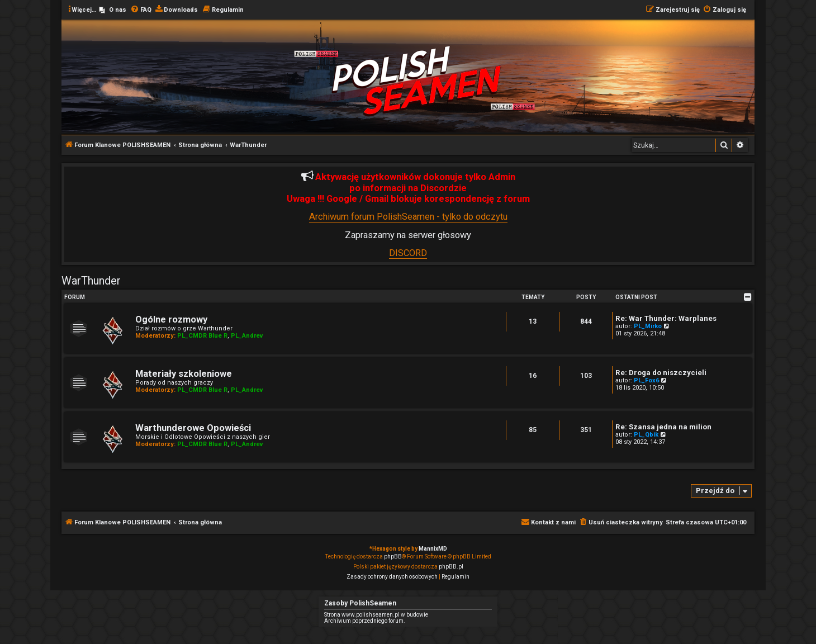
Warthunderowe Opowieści (193, 428)
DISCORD (408, 253)
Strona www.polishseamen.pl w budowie (376, 615)
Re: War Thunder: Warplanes (666, 318)
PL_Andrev (247, 336)
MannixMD (433, 549)
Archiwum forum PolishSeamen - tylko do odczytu (408, 217)
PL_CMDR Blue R (202, 336)
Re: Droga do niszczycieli (661, 373)
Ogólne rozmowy (171, 319)
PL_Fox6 (646, 380)
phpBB (393, 557)
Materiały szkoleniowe (184, 374)
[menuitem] (113, 10)
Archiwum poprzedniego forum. (365, 621)
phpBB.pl (451, 567)
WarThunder (91, 281)
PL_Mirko (648, 326)
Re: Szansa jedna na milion (663, 427)
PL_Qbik (646, 435)
